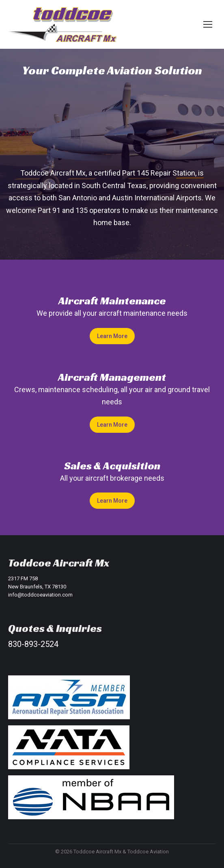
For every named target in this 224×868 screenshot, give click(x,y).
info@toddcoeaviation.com (40, 595)
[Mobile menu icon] (208, 24)
